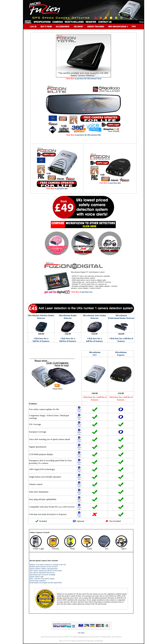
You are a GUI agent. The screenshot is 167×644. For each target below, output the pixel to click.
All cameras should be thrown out (42, 572)
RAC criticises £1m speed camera (42, 578)
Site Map (81, 633)
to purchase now (82, 292)
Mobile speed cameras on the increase (44, 566)
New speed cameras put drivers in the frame (46, 570)
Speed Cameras (58, 637)
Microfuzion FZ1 (95, 354)
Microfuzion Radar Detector (68, 317)
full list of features (68, 341)
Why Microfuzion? (115, 637)
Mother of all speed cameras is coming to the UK (48, 564)
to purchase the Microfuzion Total (83, 78)
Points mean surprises (38, 580)
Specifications (46, 637)
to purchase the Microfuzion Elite (83, 135)
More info (79, 410)
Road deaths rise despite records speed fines (46, 582)
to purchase (55, 188)
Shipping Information (86, 637)
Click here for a (68, 338)
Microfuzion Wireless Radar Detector (41, 317)
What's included (71, 637)
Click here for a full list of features (41, 340)
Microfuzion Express (121, 354)
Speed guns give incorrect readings (42, 574)
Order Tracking (101, 637)
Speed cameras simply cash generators (44, 568)
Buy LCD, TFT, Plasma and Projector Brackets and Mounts (81, 641)
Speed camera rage (37, 576)
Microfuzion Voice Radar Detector (95, 317)
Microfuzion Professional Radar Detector (121, 317)
